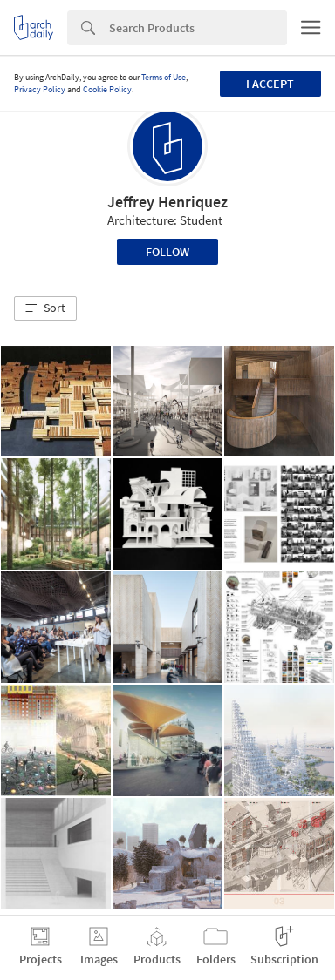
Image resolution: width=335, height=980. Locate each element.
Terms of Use (164, 77)
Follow (167, 252)
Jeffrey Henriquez (167, 202)
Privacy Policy (40, 89)
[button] (45, 308)
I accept (270, 84)
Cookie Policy (107, 89)
